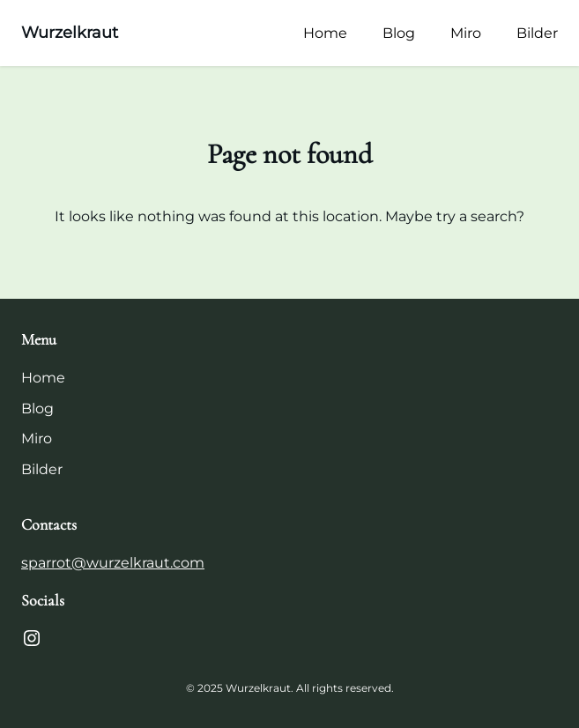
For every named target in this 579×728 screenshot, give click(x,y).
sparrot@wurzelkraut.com (113, 563)
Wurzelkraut (70, 33)
